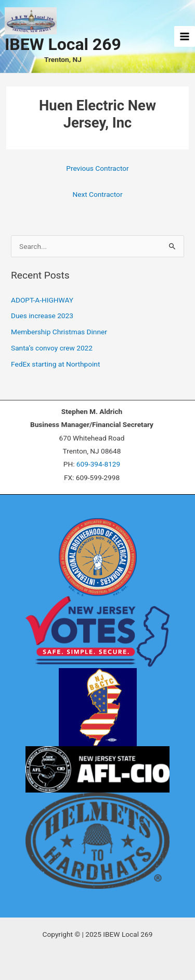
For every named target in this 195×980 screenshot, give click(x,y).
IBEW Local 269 (63, 44)
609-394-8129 (98, 464)
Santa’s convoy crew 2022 (52, 348)
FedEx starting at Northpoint (55, 364)
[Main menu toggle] (185, 37)
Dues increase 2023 (42, 316)
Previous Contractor (97, 168)
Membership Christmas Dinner (59, 332)
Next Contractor (97, 194)
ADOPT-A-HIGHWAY (42, 300)
